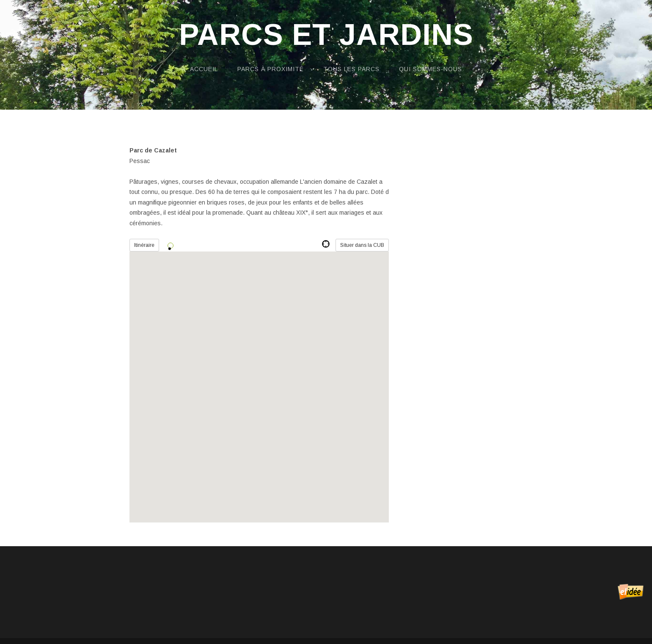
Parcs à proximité (271, 69)
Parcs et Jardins (326, 35)
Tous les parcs (351, 69)
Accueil (204, 69)
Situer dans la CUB (362, 245)
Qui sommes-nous (431, 69)
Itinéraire (144, 245)
